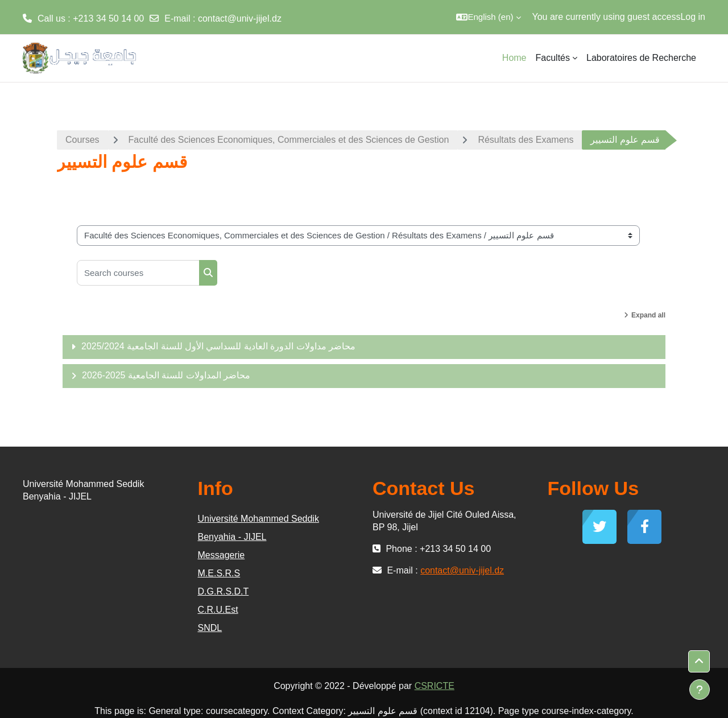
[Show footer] (700, 690)
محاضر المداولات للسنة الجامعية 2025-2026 (166, 375)
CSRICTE (435, 686)
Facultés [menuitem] (553, 58)
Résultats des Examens (526, 140)
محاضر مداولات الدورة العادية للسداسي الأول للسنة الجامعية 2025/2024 (218, 346)
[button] (488, 17)
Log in (693, 17)
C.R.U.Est (218, 610)
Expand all (648, 315)
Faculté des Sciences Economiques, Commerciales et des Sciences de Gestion (289, 140)
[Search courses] (138, 273)
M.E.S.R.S (219, 573)
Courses (82, 140)
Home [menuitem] (514, 58)
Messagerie (222, 555)
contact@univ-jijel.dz (240, 18)
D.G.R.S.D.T (224, 591)
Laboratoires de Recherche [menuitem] (641, 58)
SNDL (210, 628)
